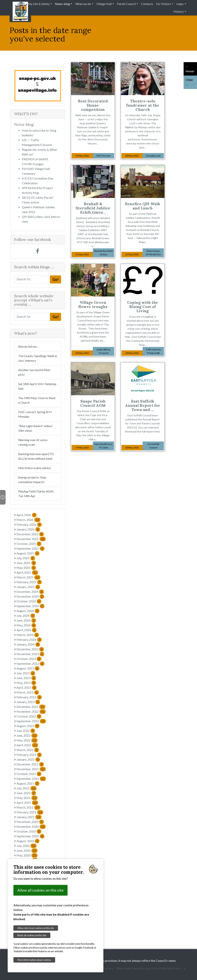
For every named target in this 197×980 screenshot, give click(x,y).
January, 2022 (28, 759)
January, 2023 (28, 702)
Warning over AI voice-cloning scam (33, 442)
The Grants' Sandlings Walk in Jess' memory (38, 358)
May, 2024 (26, 625)
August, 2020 (28, 841)
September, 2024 (30, 606)
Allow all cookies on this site (40, 890)
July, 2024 (26, 616)
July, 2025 (26, 558)
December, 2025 (30, 534)
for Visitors (164, 4)
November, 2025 (31, 539)
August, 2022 (28, 726)
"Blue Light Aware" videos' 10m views (36, 428)
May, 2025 (26, 568)
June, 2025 (26, 563)
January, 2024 (28, 644)
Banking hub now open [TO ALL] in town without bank (36, 456)
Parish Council (126, 4)
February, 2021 (30, 812)
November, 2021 (31, 769)
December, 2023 (30, 649)
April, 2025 (27, 572)
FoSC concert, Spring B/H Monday (35, 414)
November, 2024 (30, 596)
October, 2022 (29, 716)
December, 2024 (30, 592)
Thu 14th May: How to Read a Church (37, 400)
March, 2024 (28, 635)
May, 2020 (27, 855)
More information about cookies (34, 960)
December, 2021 (30, 764)
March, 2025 (28, 577)
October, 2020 (29, 831)
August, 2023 (28, 668)
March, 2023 (28, 692)
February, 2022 (29, 755)
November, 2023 (30, 654)
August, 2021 (28, 783)
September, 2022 (31, 721)
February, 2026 (29, 524)
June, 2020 (27, 850)
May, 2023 (26, 683)
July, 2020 (27, 846)
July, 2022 (26, 731)
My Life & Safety (39, 4)
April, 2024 (27, 630)
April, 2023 (27, 687)
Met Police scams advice (34, 468)
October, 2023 (29, 659)
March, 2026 (28, 520)
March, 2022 (28, 750)
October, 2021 (29, 774)
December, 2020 (30, 822)
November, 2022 (31, 711)
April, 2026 (27, 515)
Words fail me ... (29, 346)
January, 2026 (28, 529)
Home (18, 4)
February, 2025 (29, 582)
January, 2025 (28, 587)
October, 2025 (29, 544)
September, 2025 (30, 548)
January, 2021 (29, 817)
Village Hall (104, 4)
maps (180, 4)
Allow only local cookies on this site (36, 928)
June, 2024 (26, 620)
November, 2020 (31, 826)
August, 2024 (28, 611)
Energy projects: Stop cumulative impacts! (32, 480)
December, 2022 (31, 707)
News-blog (62, 4)
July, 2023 (26, 673)
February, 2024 (29, 639)
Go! (56, 279)
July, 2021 (27, 788)
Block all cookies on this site (32, 935)
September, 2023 (30, 663)
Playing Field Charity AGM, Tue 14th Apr (36, 494)
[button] (18, 86)
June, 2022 (27, 735)
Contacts (147, 4)
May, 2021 (27, 798)
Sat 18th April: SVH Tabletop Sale (37, 386)
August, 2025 (28, 553)
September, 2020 (30, 836)
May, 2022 (27, 740)
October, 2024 (29, 601)
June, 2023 (26, 678)
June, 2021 (26, 793)
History (179, 11)
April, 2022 (27, 745)
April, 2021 (27, 803)
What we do (83, 4)
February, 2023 (29, 697)
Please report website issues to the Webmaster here (148, 968)
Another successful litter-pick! (35, 372)
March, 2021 (28, 807)
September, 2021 (31, 779)
